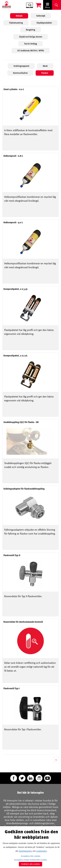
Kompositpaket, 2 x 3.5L (16, 289)
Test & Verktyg (30, 44)
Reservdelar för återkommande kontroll (23, 622)
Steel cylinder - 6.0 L (14, 89)
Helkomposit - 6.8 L (13, 156)
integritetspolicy (25, 851)
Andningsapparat (21, 66)
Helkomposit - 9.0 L (13, 222)
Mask (45, 66)
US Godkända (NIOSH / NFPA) (31, 50)
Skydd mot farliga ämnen (31, 37)
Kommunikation (20, 73)
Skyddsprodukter (44, 23)
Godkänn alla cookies (30, 864)
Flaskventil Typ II (12, 555)
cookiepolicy (41, 851)
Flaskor (45, 73)
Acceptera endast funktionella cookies (30, 860)
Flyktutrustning (16, 23)
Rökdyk (19, 16)
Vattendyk (41, 16)
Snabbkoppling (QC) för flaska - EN (21, 422)
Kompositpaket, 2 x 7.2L (15, 355)
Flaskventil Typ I (11, 688)
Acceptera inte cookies (30, 856)
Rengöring (30, 30)
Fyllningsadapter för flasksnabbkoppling (24, 489)
